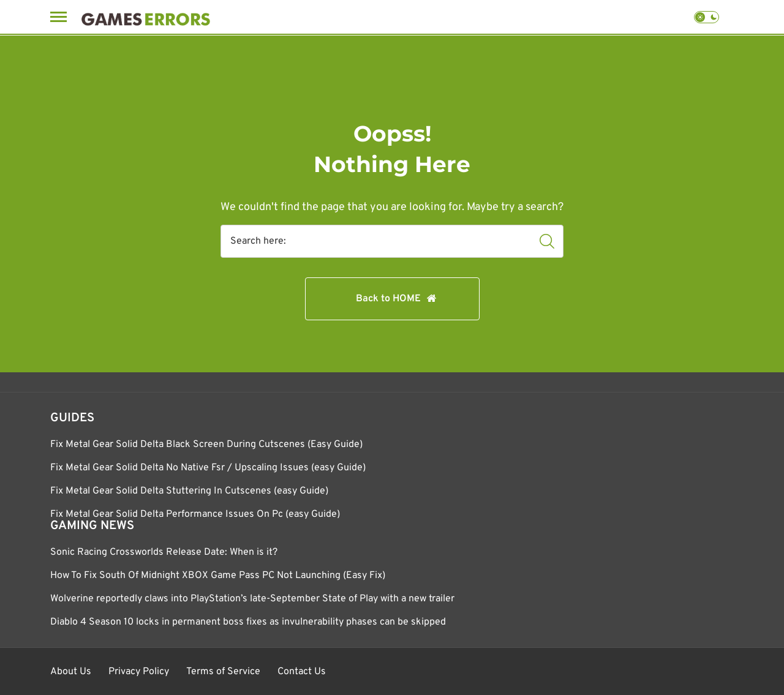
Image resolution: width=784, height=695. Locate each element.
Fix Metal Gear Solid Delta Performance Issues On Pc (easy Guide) (195, 514)
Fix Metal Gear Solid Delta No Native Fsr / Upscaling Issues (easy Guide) (208, 468)
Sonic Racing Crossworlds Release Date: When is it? (164, 552)
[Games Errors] (146, 17)
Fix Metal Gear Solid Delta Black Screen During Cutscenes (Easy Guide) (206, 445)
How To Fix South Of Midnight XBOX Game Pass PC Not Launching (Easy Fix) (218, 576)
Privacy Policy (139, 672)
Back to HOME (388, 299)
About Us (71, 672)
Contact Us (302, 672)
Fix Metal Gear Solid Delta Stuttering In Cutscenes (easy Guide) (189, 491)
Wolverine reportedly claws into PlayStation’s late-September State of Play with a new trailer (252, 599)
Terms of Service (223, 672)
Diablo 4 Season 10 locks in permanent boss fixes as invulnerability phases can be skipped (248, 622)
